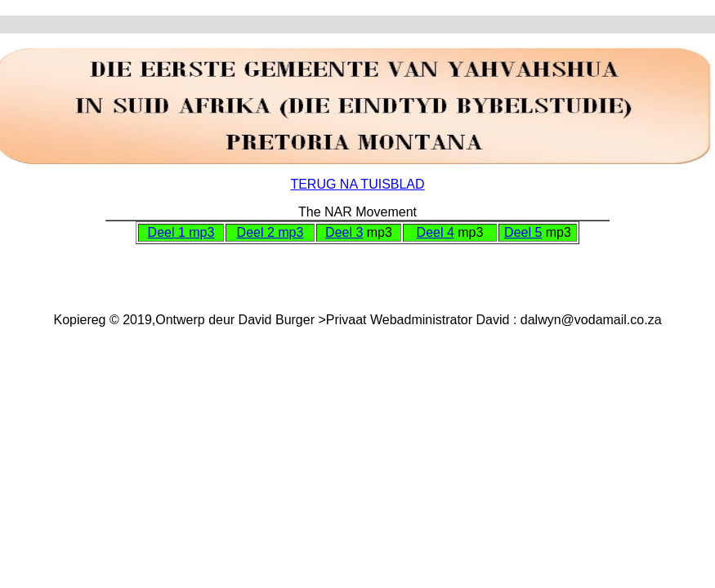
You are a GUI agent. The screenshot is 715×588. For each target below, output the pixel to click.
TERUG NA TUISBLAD (357, 184)
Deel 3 (344, 232)
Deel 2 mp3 (270, 232)
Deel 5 (523, 232)
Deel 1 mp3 (181, 232)
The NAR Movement (357, 212)
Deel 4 (436, 232)
